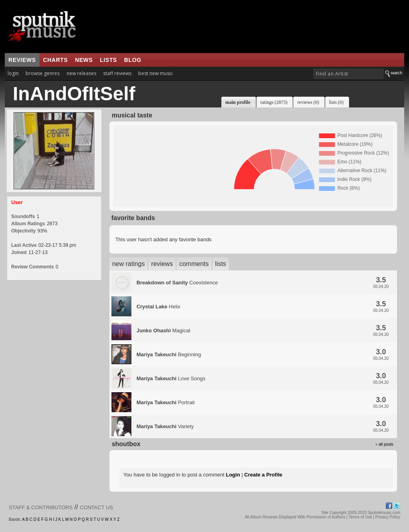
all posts (386, 444)
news (84, 60)
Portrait (166, 402)
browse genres (43, 73)
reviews (22, 60)
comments (194, 264)
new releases (81, 73)
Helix (159, 307)
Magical (163, 331)
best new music (156, 73)
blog (133, 60)
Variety (165, 426)
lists (108, 60)
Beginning (169, 354)
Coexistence (177, 283)
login (13, 73)
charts (56, 60)
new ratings (129, 264)
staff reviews (117, 73)
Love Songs (171, 378)
